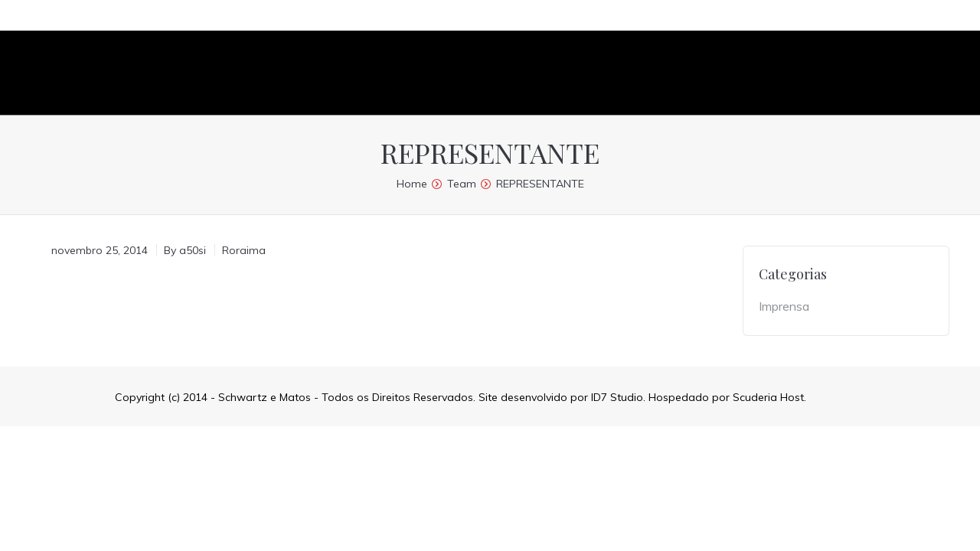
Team (462, 184)
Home (412, 184)
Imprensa (784, 306)
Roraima (244, 250)
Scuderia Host (768, 397)
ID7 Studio (617, 397)
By (185, 250)
